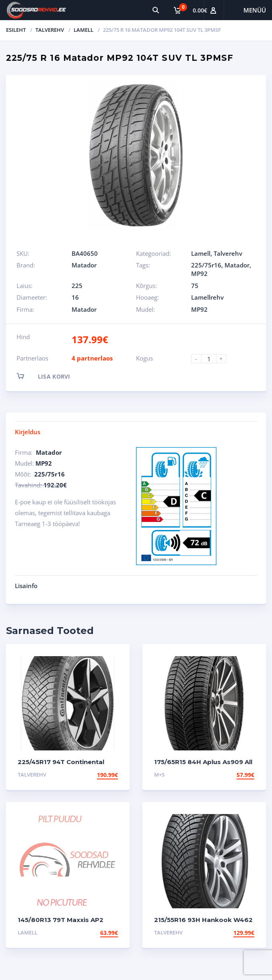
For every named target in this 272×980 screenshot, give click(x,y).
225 (77, 286)
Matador (84, 265)
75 (195, 286)
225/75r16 (206, 265)
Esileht (16, 30)
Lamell (83, 30)
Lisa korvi (50, 376)
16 (75, 297)
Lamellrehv (207, 297)
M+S (159, 775)
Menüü (255, 10)
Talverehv (50, 30)
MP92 (199, 273)
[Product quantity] (212, 359)
